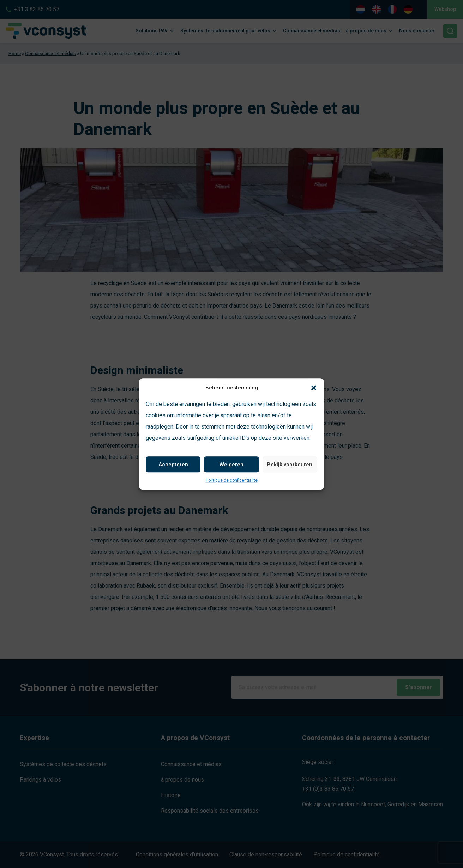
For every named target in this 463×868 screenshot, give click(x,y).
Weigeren (231, 465)
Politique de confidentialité (232, 480)
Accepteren (173, 465)
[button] (314, 388)
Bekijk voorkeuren (290, 465)
